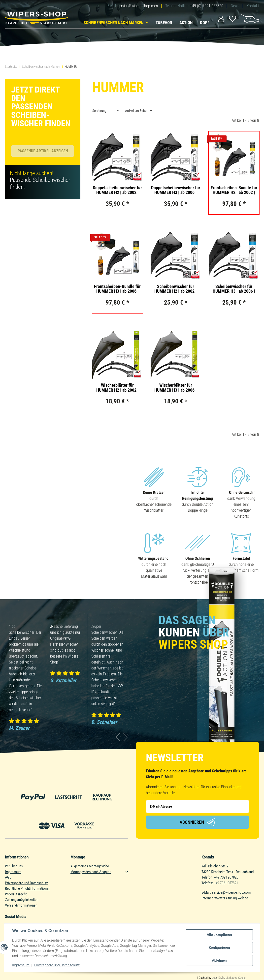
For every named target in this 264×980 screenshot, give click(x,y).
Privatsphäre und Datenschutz (26, 883)
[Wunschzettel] (233, 18)
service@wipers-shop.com (138, 6)
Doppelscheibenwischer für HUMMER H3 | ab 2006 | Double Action (176, 190)
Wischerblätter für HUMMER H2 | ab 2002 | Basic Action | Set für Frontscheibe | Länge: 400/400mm (117, 388)
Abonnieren (198, 822)
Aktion (186, 23)
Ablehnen (219, 960)
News (235, 6)
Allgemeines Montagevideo (90, 866)
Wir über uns (14, 866)
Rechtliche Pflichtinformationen (28, 888)
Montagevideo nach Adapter (91, 872)
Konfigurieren (219, 948)
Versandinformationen (21, 905)
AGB (8, 877)
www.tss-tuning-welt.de (231, 898)
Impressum (13, 872)
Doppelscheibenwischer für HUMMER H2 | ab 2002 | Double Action (117, 190)
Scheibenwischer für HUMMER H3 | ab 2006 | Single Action (234, 289)
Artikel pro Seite (136, 111)
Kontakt (253, 6)
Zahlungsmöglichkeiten (22, 900)
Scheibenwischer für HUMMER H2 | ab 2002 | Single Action (176, 289)
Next (126, 737)
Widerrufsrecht (16, 894)
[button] (221, 18)
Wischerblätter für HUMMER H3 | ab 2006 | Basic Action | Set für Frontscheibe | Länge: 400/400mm (176, 388)
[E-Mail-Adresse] (198, 806)
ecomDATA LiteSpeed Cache (229, 978)
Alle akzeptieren (219, 935)
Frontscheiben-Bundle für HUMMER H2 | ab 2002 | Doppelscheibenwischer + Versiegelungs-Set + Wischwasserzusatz (234, 190)
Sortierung (99, 111)
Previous (118, 737)
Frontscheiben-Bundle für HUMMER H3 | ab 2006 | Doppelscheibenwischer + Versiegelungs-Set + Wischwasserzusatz (117, 289)
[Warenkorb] (250, 18)
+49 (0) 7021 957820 (207, 6)
